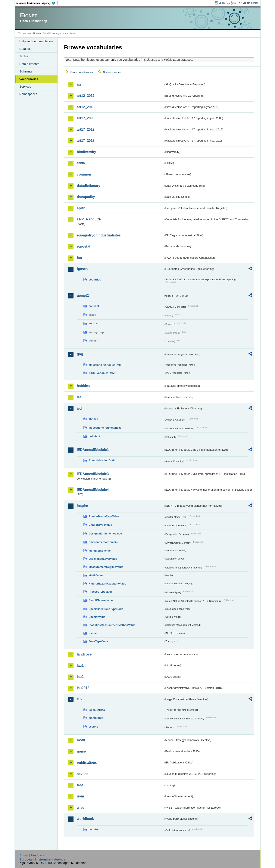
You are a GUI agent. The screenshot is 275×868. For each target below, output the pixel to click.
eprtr (81, 208)
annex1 (93, 419)
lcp (79, 699)
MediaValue (96, 575)
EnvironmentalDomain (103, 542)
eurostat (84, 246)
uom (81, 796)
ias (79, 397)
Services (25, 87)
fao (79, 258)
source (93, 323)
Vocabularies (29, 79)
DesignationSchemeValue (105, 534)
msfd (81, 740)
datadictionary (89, 186)
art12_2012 (86, 96)
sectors (94, 727)
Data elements (29, 64)
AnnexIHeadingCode (102, 460)
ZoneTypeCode (98, 641)
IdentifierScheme (100, 551)
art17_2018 (86, 141)
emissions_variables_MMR (106, 365)
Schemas (26, 71)
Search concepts (112, 72)
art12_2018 (86, 107)
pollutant (94, 436)
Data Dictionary (51, 33)
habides (83, 386)
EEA (37, 3)
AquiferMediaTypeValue (104, 516)
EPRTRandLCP (89, 219)
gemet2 (83, 296)
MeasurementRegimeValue (106, 567)
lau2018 (83, 688)
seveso (83, 774)
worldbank (85, 819)
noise (81, 751)
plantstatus (96, 718)
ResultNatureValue (101, 600)
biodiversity (87, 152)
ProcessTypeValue (101, 592)
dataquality (86, 197)
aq (79, 84)
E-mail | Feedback (32, 855)
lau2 (80, 677)
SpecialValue (97, 617)
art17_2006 (86, 118)
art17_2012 (86, 129)
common (84, 174)
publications (87, 762)
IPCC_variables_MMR (103, 373)
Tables (24, 56)
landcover (85, 654)
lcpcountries (97, 710)
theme (93, 633)
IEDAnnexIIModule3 (93, 474)
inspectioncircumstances (105, 428)
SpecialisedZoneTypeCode (106, 609)
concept (94, 306)
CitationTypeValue (100, 525)
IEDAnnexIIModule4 (93, 490)
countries (95, 280)
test (80, 785)
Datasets (26, 49)
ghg (80, 354)
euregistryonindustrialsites (99, 235)
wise (81, 808)
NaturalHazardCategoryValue (107, 584)
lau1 (80, 665)
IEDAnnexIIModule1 (93, 450)
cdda (81, 163)
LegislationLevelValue (103, 559)
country (94, 829)
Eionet (36, 33)
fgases (82, 269)
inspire (82, 506)
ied (79, 408)
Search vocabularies (82, 72)
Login (222, 3)
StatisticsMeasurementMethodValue (112, 625)
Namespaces (28, 94)
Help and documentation (36, 41)
